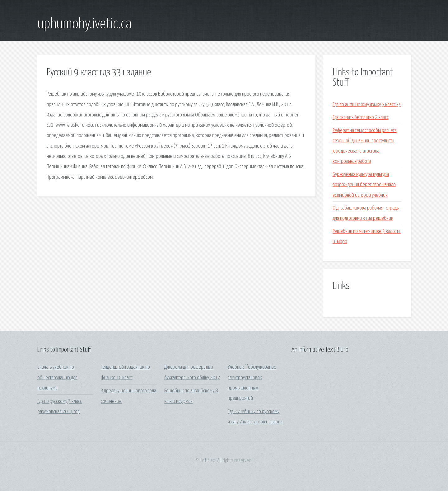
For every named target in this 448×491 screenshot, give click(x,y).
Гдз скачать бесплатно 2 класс (361, 118)
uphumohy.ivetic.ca (84, 24)
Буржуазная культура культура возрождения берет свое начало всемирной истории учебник (364, 185)
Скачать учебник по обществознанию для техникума (57, 378)
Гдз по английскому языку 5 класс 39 (367, 105)
